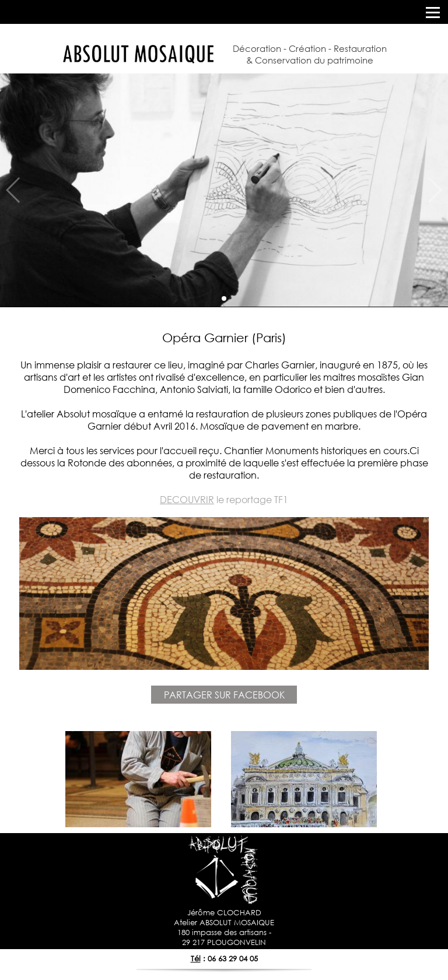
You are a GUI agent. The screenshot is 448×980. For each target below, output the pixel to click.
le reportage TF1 (224, 499)
